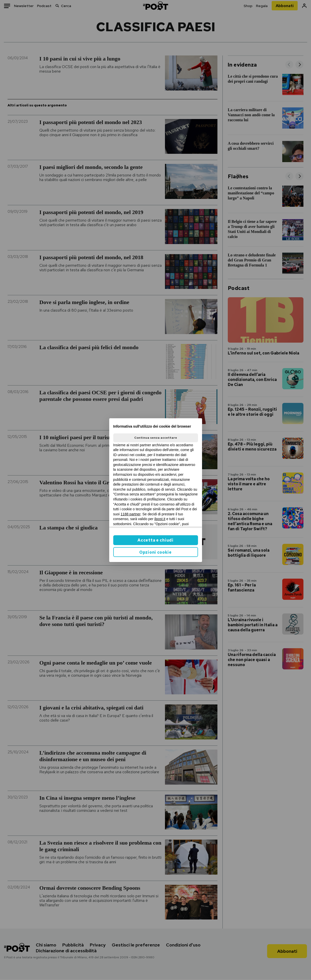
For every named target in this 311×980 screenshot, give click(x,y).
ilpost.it (160, 519)
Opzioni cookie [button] (155, 552)
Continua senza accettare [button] (156, 438)
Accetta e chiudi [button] (155, 540)
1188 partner (131, 514)
